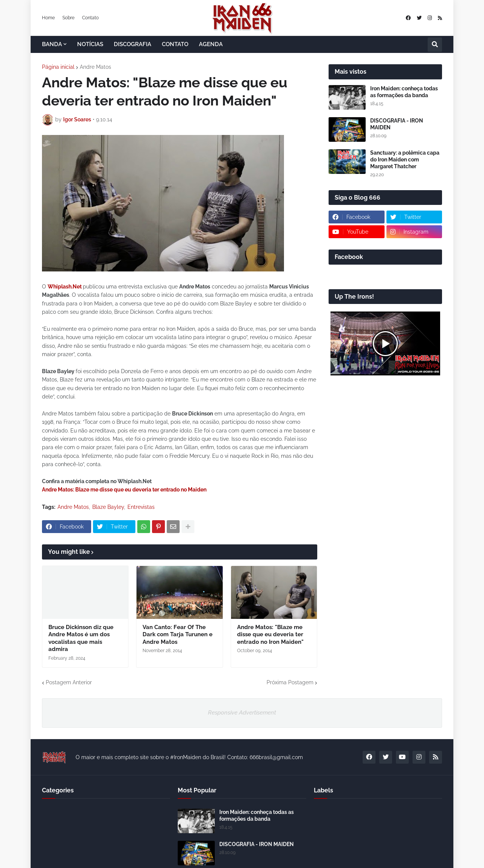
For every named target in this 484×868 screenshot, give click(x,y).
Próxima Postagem (290, 682)
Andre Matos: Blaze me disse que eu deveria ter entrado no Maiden (124, 490)
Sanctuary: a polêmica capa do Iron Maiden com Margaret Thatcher (405, 160)
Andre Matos (95, 67)
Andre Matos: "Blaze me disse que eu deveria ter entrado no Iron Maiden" (270, 635)
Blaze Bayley (108, 507)
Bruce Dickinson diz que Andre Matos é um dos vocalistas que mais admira (81, 638)
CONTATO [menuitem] (175, 44)
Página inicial (58, 67)
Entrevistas (141, 507)
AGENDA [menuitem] (211, 44)
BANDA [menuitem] (52, 44)
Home (48, 18)
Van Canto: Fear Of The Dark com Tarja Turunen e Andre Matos (178, 635)
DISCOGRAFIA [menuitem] (133, 44)
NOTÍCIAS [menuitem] (90, 44)
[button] (435, 45)
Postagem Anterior (69, 682)
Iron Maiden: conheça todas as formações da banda (404, 92)
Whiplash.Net (65, 287)
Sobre (68, 18)
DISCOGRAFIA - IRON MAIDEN (397, 124)
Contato (90, 18)
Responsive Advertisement (242, 713)
